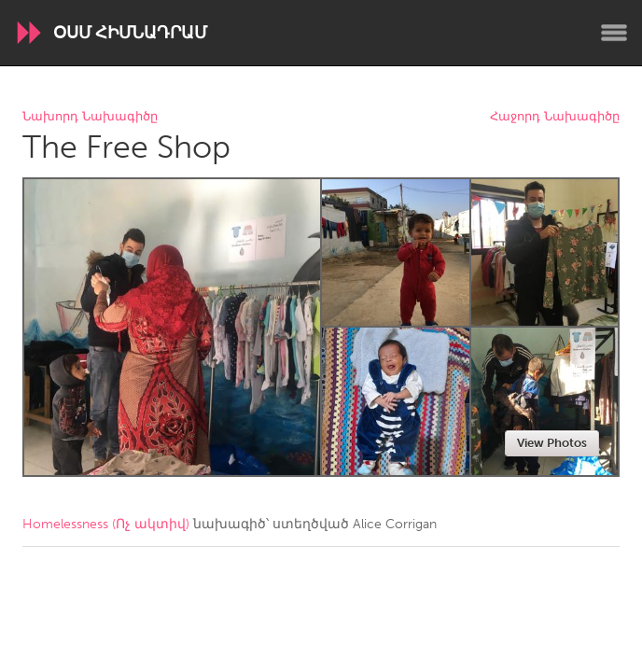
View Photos (552, 443)
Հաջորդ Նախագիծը (555, 117)
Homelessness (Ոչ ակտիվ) (106, 524)
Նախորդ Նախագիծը (90, 117)
